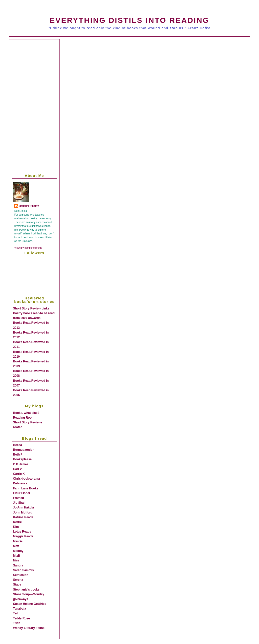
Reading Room (24, 418)
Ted (16, 613)
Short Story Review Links (31, 308)
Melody (18, 551)
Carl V (17, 469)
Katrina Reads (23, 517)
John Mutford (23, 512)
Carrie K (19, 474)
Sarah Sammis (23, 570)
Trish (17, 623)
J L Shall (19, 503)
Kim (16, 527)
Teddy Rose (21, 618)
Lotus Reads (22, 532)
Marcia (18, 541)
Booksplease (22, 459)
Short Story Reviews (28, 422)
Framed (18, 498)
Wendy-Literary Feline (29, 628)
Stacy (17, 585)
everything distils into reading (129, 20)
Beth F (18, 455)
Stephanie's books (26, 590)
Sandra (18, 565)
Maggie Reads (23, 536)
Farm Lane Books (26, 488)
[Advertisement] (134, 76)
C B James (21, 464)
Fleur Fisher (22, 493)
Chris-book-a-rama (26, 479)
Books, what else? (26, 413)
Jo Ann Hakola (23, 507)
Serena (18, 580)
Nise (16, 560)
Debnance (20, 483)
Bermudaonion (24, 450)
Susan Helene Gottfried (30, 604)
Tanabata (20, 609)
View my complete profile (28, 248)
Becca (17, 445)
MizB (17, 556)
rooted (18, 427)
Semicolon (21, 575)
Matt (16, 546)
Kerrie (17, 522)
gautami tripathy (29, 206)
